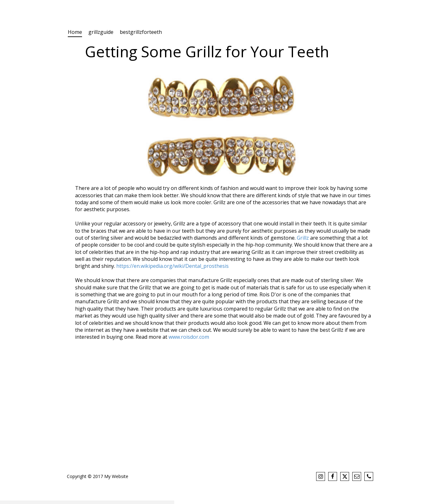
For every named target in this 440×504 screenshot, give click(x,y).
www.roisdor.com (189, 337)
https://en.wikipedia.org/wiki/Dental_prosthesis (172, 266)
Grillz (303, 238)
